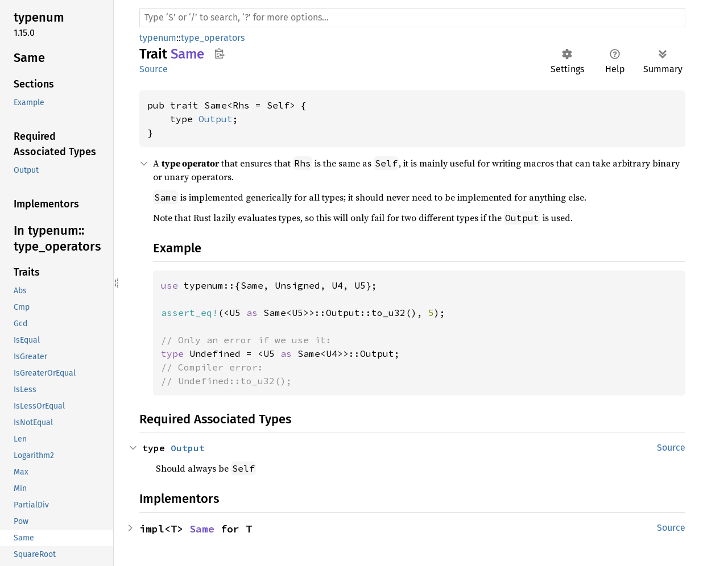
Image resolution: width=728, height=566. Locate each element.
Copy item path (219, 53)
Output (216, 119)
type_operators (213, 38)
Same (202, 529)
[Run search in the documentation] (412, 18)
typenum (158, 38)
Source (154, 69)
